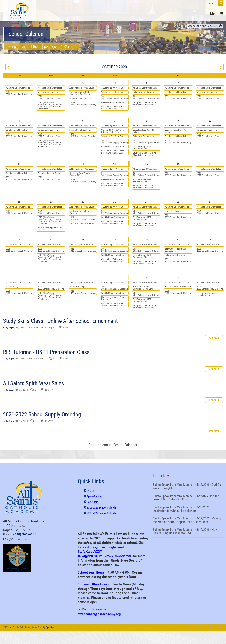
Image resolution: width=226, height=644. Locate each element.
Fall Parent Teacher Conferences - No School (144, 288)
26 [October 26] (51, 240)
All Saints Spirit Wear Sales (18, 88)
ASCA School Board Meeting (82, 223)
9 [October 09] (178, 121)
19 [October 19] (51, 202)
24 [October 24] (210, 202)
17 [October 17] (210, 164)
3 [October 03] (210, 83)
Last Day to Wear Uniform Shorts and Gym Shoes (81, 93)
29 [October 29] (146, 240)
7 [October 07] (115, 121)
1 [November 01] (19, 278)
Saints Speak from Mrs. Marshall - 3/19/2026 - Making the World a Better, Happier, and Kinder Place (188, 521)
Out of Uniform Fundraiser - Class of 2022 (82, 174)
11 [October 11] (19, 164)
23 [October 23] (178, 202)
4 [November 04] (115, 278)
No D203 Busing (77, 287)
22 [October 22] (146, 202)
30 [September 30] (115, 83)
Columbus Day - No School (49, 173)
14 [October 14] (115, 164)
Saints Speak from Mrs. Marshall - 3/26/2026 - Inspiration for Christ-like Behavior (188, 509)
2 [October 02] (178, 83)
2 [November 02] (51, 278)
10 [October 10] (210, 121)
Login (211, 3)
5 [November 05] (146, 278)
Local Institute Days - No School (144, 131)
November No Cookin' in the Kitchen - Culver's (114, 298)
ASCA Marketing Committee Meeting (50, 229)
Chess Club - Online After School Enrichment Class (113, 108)
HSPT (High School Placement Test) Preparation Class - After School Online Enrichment (50, 106)
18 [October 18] (19, 202)
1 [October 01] (146, 83)
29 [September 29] (83, 83)
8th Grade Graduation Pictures (79, 212)
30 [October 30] (178, 240)
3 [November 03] (83, 278)
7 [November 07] (210, 278)
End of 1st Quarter (173, 211)
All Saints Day (12, 287)
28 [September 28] (51, 83)
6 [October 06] (83, 121)
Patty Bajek (9, 327)
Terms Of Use (216, 627)
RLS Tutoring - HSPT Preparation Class (142, 148)
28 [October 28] (115, 240)
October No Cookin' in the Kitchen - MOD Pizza (113, 131)
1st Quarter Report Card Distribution (176, 250)
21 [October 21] (115, 202)
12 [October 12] (51, 164)
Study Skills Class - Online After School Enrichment (145, 103)
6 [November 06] (178, 278)
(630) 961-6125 (25, 534)
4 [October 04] (19, 121)
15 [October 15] (146, 164)
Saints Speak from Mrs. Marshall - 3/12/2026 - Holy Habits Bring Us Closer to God (188, 532)
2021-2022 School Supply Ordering (19, 93)
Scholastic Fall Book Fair (49, 92)
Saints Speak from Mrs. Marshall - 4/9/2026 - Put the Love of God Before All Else (188, 498)
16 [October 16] (178, 164)
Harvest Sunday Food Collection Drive (206, 294)
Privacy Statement (198, 627)
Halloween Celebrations (176, 255)
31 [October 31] (210, 240)
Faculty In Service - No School (178, 287)
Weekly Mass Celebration (113, 102)
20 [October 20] (83, 202)
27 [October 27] (83, 240)
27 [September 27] (19, 83)
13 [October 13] (83, 164)
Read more (214, 338)
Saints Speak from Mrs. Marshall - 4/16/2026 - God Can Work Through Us (188, 487)
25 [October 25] (19, 240)
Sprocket (50, 627)
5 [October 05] (51, 121)
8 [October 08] (146, 121)
